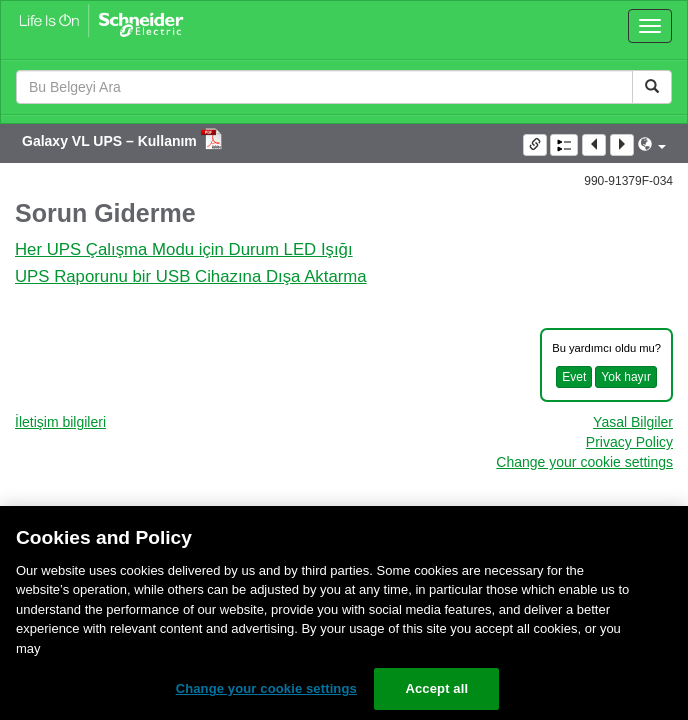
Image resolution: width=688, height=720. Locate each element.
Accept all (436, 688)
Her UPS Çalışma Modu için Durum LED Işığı (184, 249)
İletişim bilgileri (60, 422)
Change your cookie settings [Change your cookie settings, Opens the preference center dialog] (266, 688)
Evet (574, 377)
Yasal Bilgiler (633, 422)
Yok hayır (626, 377)
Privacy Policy (629, 442)
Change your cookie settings (584, 462)
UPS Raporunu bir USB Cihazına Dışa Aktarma (191, 276)
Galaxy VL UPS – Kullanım (111, 141)
